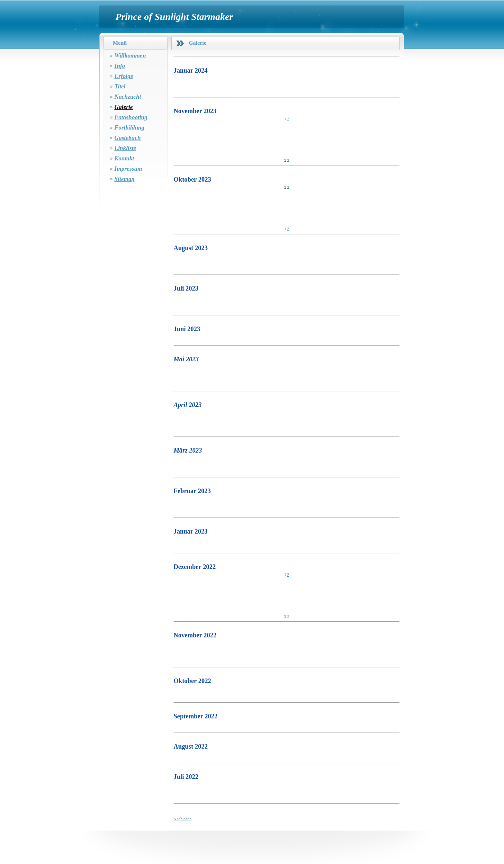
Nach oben (183, 819)
